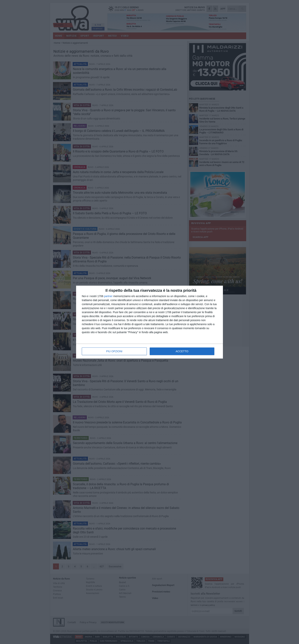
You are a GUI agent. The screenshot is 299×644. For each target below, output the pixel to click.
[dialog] (149, 322)
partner (108, 296)
